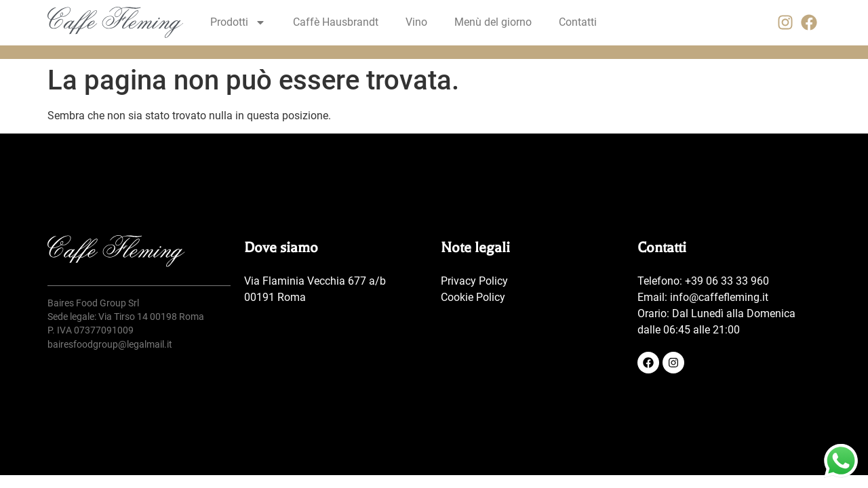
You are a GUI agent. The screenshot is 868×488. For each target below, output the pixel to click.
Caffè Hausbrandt (336, 22)
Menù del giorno (493, 22)
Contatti (578, 22)
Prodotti (238, 22)
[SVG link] (115, 22)
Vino (416, 22)
